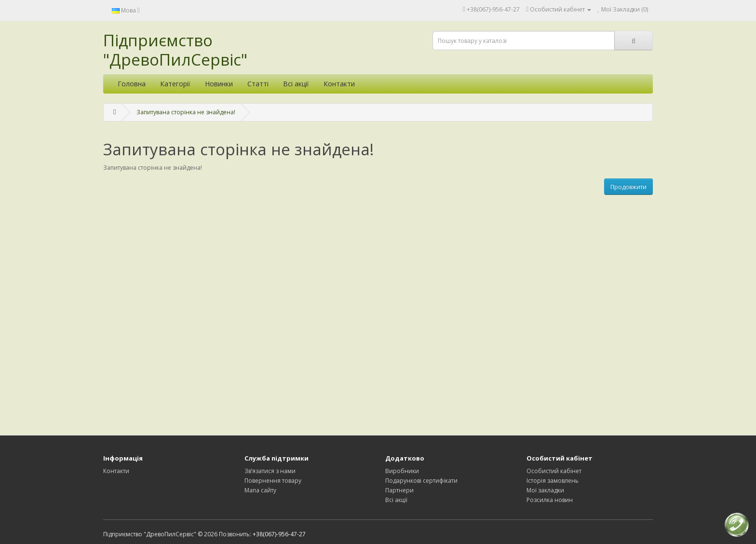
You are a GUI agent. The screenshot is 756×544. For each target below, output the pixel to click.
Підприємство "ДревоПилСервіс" (175, 50)
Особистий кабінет (554, 471)
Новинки (219, 84)
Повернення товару (273, 481)
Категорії (175, 84)
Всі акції (296, 84)
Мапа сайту (260, 490)
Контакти (339, 84)
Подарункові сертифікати (421, 481)
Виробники (402, 471)
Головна (132, 84)
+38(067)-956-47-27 (493, 9)
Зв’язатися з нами (270, 471)
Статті (258, 84)
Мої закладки (545, 490)
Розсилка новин (550, 500)
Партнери (399, 490)
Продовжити (628, 187)
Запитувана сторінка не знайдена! (186, 112)
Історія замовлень (553, 481)
